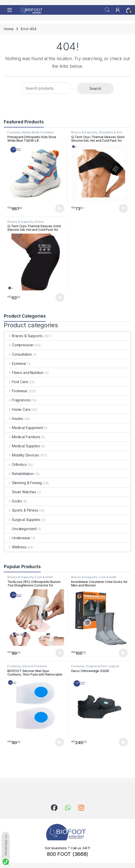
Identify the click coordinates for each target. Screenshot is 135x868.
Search (107, 10)
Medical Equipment (24, 428)
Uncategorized (20, 529)
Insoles (14, 419)
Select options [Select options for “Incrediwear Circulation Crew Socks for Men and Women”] (123, 653)
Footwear (14, 132)
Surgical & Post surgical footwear (95, 668)
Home (9, 29)
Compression (19, 345)
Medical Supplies (22, 446)
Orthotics (15, 464)
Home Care (17, 409)
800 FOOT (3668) (67, 854)
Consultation (18, 354)
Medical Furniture (22, 437)
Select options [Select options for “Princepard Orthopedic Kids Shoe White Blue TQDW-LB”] (60, 208)
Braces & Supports (84, 132)
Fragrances (17, 400)
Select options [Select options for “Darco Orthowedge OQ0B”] (123, 742)
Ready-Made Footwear (38, 132)
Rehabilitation (19, 474)
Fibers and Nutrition (24, 373)
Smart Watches (20, 492)
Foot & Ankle (44, 577)
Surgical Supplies (22, 520)
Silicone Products (35, 666)
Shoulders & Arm (111, 132)
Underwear (17, 538)
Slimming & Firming (23, 483)
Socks (13, 501)
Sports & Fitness (21, 510)
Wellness (15, 547)
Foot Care (16, 382)
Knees (39, 222)
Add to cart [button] (123, 208)
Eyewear (15, 363)
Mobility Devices (22, 455)
